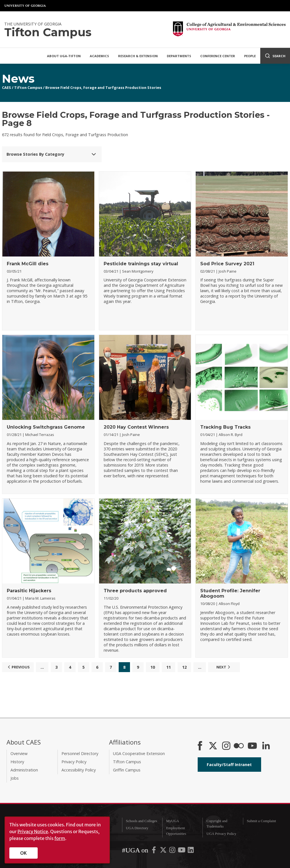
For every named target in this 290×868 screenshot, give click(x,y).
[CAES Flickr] (239, 746)
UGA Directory (137, 828)
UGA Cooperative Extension (139, 753)
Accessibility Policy (79, 770)
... (42, 667)
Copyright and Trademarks (217, 824)
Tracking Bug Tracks (225, 427)
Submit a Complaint (261, 821)
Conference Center (218, 56)
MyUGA (173, 821)
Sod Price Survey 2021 (227, 264)
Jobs (15, 778)
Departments (179, 56)
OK (24, 853)
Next (224, 667)
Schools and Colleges (141, 821)
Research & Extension (138, 56)
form (60, 838)
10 (153, 667)
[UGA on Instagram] (173, 851)
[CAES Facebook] (200, 746)
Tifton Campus (28, 87)
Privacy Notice (33, 831)
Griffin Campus (127, 770)
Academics (99, 56)
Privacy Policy (74, 762)
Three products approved (135, 591)
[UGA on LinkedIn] (191, 851)
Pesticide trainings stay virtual (141, 264)
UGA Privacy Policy (221, 834)
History (17, 762)
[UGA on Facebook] (154, 851)
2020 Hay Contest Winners (136, 427)
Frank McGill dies (28, 264)
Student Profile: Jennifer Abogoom (230, 593)
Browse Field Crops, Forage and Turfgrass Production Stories (103, 87)
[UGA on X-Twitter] (164, 851)
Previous (18, 667)
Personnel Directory (80, 753)
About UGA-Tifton (64, 56)
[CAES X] (214, 746)
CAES (7, 87)
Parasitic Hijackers (29, 591)
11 (169, 667)
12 (184, 667)
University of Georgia (25, 6)
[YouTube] (252, 746)
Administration (24, 770)
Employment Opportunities (176, 831)
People (250, 56)
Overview (19, 753)
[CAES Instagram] (226, 746)
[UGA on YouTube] (182, 851)
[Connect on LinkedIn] (266, 746)
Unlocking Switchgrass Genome (46, 427)
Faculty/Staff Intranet (229, 765)
